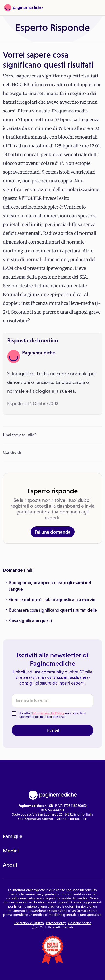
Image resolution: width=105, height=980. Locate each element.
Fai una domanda (53, 532)
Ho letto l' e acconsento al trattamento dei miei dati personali (52, 715)
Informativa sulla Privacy (48, 713)
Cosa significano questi (30, 621)
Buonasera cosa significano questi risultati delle (53, 610)
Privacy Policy (56, 923)
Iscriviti (53, 730)
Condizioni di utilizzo (29, 923)
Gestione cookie (80, 923)
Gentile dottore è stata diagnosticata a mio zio (52, 600)
